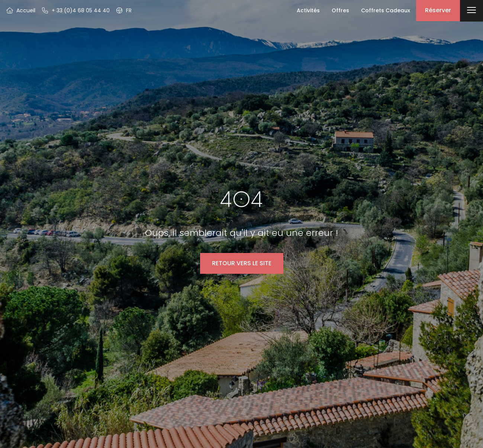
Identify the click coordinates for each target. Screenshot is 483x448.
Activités (308, 10)
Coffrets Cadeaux (386, 10)
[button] (124, 10)
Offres (340, 10)
